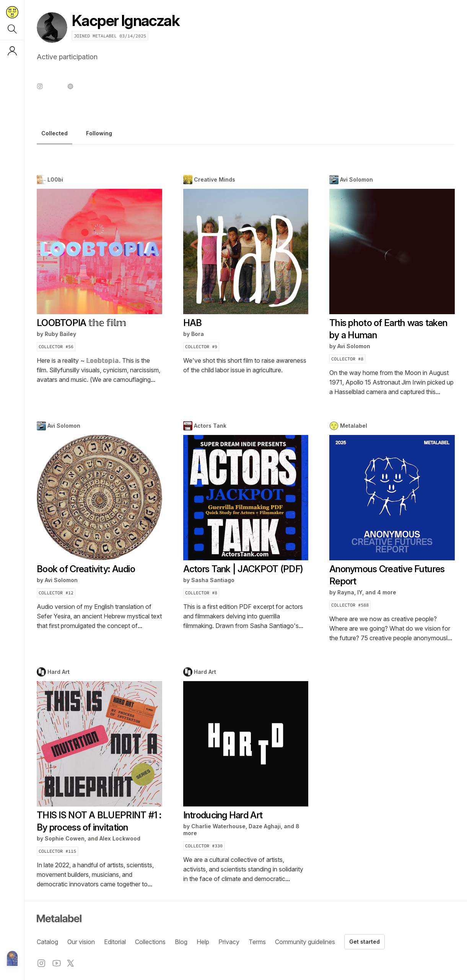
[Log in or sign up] (12, 51)
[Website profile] (70, 86)
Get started (364, 942)
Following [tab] (99, 133)
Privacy (229, 942)
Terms (257, 942)
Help (203, 942)
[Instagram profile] (40, 86)
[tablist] (246, 135)
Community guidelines (305, 942)
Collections (150, 942)
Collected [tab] (55, 133)
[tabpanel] (246, 532)
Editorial (115, 942)
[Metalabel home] (12, 959)
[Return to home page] (12, 12)
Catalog (47, 942)
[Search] (12, 29)
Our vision (81, 942)
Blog (181, 942)
